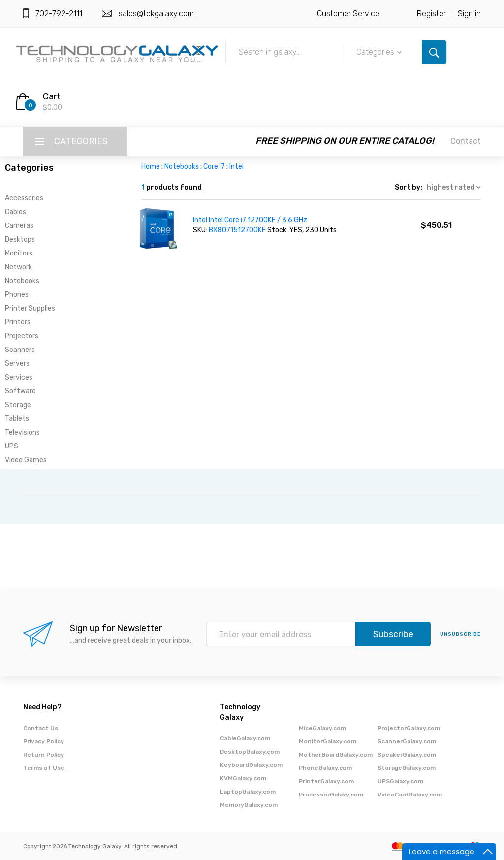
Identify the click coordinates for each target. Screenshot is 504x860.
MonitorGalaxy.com (328, 741)
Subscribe (393, 634)
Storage (18, 405)
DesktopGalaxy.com (250, 752)
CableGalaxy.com (245, 738)
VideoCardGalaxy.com (410, 795)
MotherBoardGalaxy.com (336, 755)
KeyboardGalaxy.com (251, 765)
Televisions (22, 432)
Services (19, 377)
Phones (17, 295)
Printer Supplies (30, 308)
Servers (17, 364)
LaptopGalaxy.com (248, 792)
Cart (52, 96)
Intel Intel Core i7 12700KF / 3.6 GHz (250, 220)
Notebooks (22, 281)
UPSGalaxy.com (400, 781)
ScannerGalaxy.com (407, 741)
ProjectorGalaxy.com (409, 728)
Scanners (20, 350)
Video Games (26, 460)
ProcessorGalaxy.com (331, 795)
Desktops (20, 239)
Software (20, 391)
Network (18, 267)
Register (431, 14)
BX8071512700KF (238, 230)
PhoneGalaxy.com (325, 768)
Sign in (469, 14)
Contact (466, 141)
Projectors (22, 336)
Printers (18, 322)
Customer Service (348, 14)
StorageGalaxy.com (407, 768)
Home (151, 167)
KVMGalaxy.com (243, 778)
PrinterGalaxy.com (326, 781)
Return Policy (44, 755)
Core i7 (214, 167)
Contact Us (41, 728)
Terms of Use (44, 768)
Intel (236, 167)
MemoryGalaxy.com (249, 805)
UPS (12, 446)
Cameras (19, 226)
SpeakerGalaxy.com (407, 755)
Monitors (19, 253)
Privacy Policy (44, 741)
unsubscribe (460, 634)
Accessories (24, 198)
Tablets (17, 419)
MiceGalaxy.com (322, 728)
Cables (16, 212)
